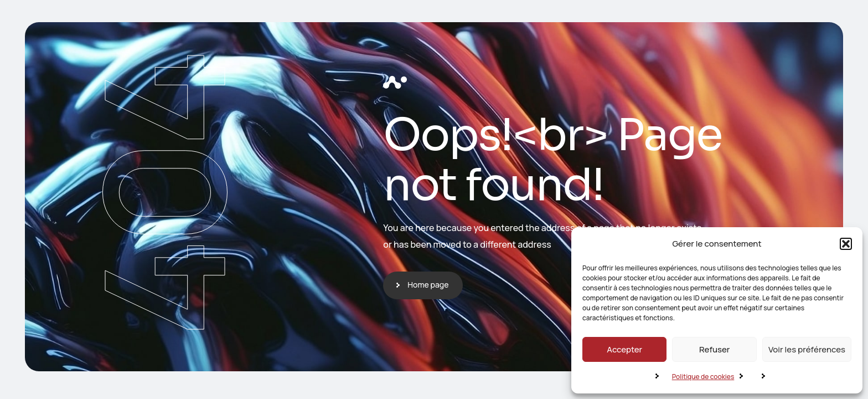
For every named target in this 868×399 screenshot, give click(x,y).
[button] (846, 244)
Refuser (714, 349)
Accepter (624, 349)
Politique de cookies (703, 377)
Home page (428, 285)
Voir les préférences (807, 349)
